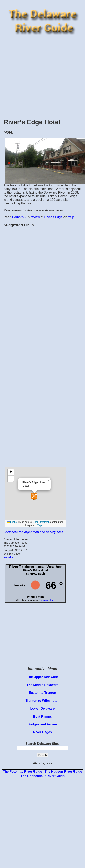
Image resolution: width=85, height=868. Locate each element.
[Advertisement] (38, 76)
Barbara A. (20, 217)
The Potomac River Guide (23, 772)
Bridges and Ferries (42, 724)
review (35, 217)
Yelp (71, 217)
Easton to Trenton (43, 693)
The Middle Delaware (42, 685)
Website (8, 557)
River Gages (42, 732)
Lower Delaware (43, 708)
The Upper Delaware (43, 677)
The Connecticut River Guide (43, 776)
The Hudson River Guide (63, 772)
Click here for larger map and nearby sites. (34, 532)
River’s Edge (53, 217)
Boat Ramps (42, 716)
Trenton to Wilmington (43, 701)
